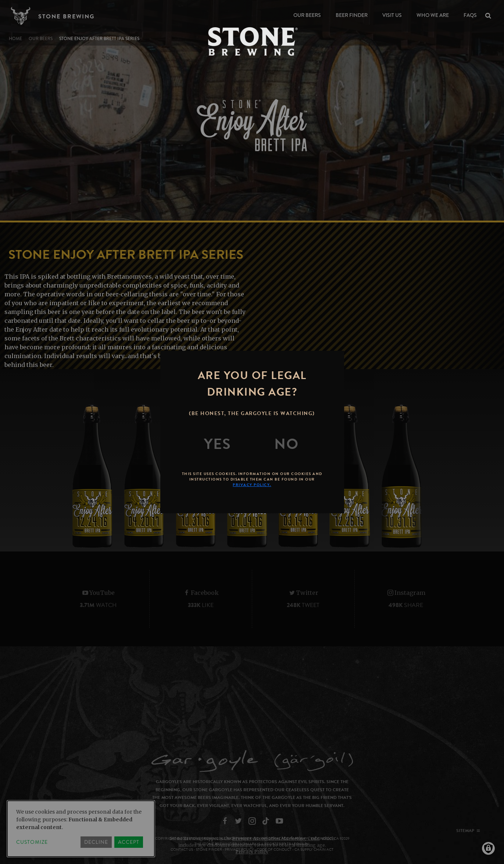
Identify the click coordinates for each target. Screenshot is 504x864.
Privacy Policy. (252, 485)
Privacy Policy (252, 852)
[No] (286, 444)
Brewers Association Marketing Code (276, 838)
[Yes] (218, 444)
